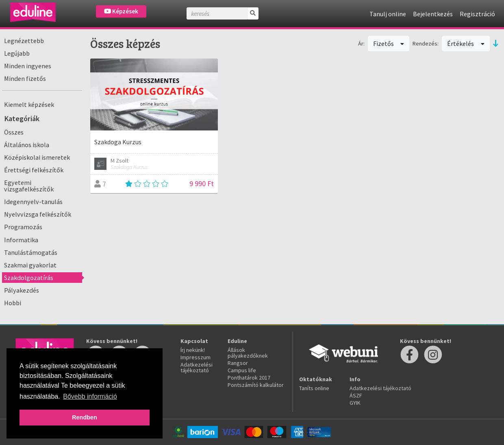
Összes (14, 132)
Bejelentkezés (433, 14)
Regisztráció (477, 14)
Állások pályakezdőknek (248, 353)
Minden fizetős (25, 78)
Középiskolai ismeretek (37, 157)
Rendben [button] (85, 417)
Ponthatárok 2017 (249, 378)
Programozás (23, 227)
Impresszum (196, 357)
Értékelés (466, 43)
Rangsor (238, 363)
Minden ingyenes (28, 66)
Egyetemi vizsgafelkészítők (29, 186)
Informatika (21, 240)
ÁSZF (356, 395)
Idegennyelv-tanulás (33, 202)
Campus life (242, 370)
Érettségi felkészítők (34, 170)
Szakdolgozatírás (29, 278)
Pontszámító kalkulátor (256, 385)
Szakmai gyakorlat (30, 265)
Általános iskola (27, 145)
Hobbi (13, 303)
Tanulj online (388, 14)
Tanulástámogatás (31, 252)
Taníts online (314, 388)
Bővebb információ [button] (90, 396)
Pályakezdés (22, 290)
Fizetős (389, 43)
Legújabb (17, 53)
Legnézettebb (24, 41)
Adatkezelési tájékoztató (197, 367)
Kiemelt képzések (29, 104)
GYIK (355, 403)
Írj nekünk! (193, 350)
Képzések (121, 11)
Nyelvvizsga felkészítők (38, 214)
